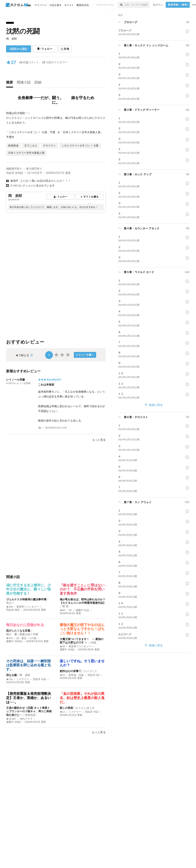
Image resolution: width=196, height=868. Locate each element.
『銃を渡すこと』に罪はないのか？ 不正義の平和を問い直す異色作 (82, 589)
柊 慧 (65, 606)
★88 (62, 610)
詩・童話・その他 (26, 638)
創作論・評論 (76, 675)
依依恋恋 (30, 715)
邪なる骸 (11, 675)
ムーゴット (91, 671)
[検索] (121, 5)
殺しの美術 (66, 708)
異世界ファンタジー (28, 607)
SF (70, 610)
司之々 (10, 603)
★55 (62, 646)
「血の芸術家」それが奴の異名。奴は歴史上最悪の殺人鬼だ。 (82, 698)
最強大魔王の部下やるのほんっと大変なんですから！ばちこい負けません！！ (82, 629)
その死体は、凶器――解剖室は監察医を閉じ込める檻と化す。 (29, 665)
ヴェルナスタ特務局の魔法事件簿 (26, 599)
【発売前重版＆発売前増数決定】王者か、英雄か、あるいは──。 (29, 698)
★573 (9, 638)
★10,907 (11, 719)
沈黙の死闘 (23, 31)
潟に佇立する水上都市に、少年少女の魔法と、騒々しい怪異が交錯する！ (29, 589)
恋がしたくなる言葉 (18, 631)
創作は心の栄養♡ (70, 671)
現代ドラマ (26, 719)
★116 (9, 679)
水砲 (93, 642)
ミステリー (23, 679)
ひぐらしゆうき (85, 708)
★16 (62, 675)
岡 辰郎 (11, 39)
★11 (62, 712)
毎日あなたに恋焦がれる (25, 625)
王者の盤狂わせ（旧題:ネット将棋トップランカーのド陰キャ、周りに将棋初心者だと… (29, 711)
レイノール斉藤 (16, 380)
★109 (9, 607)
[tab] (11, 83)
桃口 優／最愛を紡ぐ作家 (22, 634)
